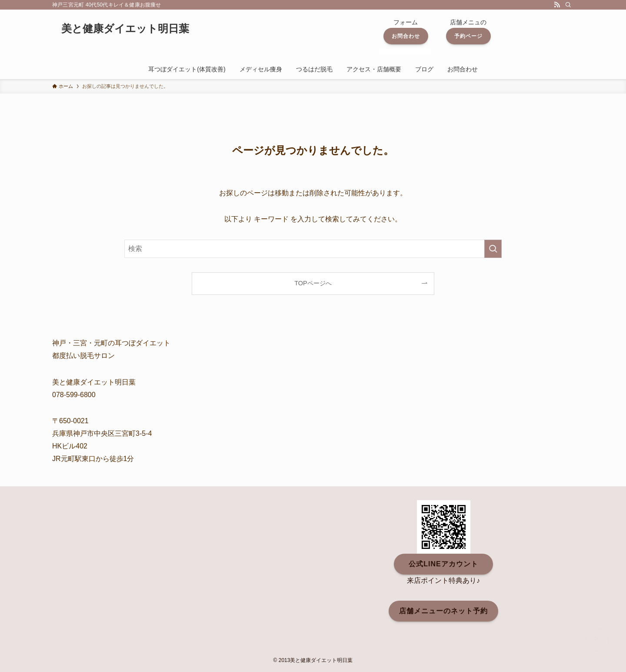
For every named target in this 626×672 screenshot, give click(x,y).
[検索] (568, 5)
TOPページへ (313, 283)
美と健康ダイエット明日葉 (125, 29)
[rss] (557, 5)
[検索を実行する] (493, 249)
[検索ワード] (313, 249)
